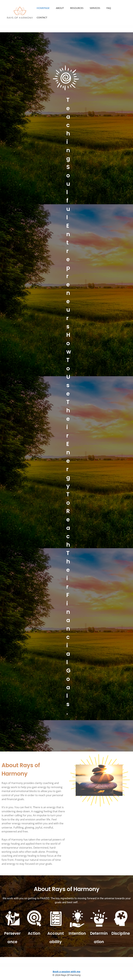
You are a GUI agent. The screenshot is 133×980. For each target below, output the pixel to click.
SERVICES (95, 8)
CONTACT (42, 17)
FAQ (109, 8)
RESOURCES (77, 8)
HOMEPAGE (43, 8)
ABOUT (60, 8)
